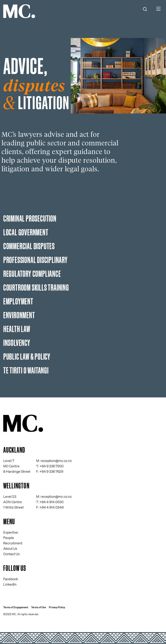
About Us (10, 548)
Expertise (11, 532)
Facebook (11, 579)
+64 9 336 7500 (52, 466)
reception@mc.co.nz (56, 461)
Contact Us (11, 554)
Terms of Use (38, 607)
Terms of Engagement (16, 607)
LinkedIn (10, 584)
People (9, 538)
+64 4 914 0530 (52, 502)
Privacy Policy (57, 607)
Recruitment (13, 543)
